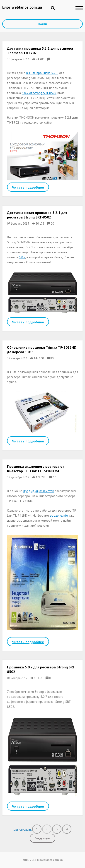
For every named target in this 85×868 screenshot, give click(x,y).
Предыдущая (23, 829)
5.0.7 (22, 257)
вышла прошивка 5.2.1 (42, 73)
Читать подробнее (28, 187)
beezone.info (59, 515)
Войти (42, 24)
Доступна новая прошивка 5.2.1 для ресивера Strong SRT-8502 (37, 215)
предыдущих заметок (39, 491)
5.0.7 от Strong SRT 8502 (39, 93)
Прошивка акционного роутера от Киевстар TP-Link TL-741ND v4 (36, 469)
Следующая (42, 838)
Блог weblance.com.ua (22, 7)
